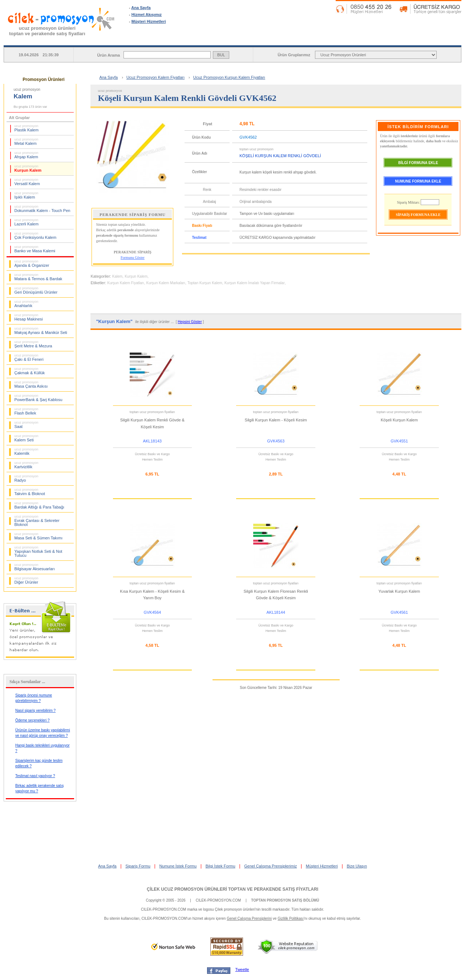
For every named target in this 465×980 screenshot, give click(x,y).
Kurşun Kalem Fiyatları (126, 283)
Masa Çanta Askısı (31, 384)
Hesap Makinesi (29, 317)
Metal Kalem (27, 142)
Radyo (27, 478)
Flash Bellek (27, 411)
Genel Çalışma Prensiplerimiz (270, 866)
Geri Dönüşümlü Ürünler (36, 290)
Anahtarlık (27, 304)
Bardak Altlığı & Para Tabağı (39, 505)
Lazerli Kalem (27, 222)
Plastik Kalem (27, 128)
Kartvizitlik (27, 465)
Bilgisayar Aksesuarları (35, 567)
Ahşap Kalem (27, 155)
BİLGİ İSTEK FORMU (420, 40)
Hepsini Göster (190, 322)
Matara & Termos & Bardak (39, 277)
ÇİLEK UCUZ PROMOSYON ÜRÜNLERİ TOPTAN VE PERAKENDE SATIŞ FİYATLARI (232, 889)
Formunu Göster (133, 258)
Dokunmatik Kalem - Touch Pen (43, 209)
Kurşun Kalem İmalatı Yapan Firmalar (255, 283)
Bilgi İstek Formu (221, 866)
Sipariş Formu (138, 866)
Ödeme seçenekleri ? (33, 720)
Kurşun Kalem (28, 168)
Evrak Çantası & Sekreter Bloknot (37, 521)
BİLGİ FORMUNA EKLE (418, 163)
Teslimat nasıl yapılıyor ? (35, 776)
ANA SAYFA (170, 40)
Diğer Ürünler (27, 580)
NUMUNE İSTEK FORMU (337, 40)
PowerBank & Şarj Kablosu (39, 398)
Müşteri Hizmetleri (149, 21)
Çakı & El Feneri (29, 358)
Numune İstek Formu (178, 866)
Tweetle (242, 969)
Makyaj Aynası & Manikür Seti (41, 331)
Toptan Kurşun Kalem (205, 283)
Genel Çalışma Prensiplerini (249, 918)
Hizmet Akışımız (147, 15)
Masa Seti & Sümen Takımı (39, 536)
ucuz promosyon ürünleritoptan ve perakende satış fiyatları (47, 31)
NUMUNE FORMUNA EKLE (418, 181)
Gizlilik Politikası (291, 918)
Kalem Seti (27, 438)
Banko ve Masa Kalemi (35, 249)
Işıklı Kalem (27, 195)
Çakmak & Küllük (30, 371)
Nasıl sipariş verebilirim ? (35, 710)
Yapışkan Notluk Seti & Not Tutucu (39, 552)
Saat (27, 425)
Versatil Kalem (27, 182)
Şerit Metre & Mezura (33, 344)
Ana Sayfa (141, 8)
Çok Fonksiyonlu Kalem (36, 236)
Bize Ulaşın (357, 866)
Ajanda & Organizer (32, 264)
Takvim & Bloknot (30, 492)
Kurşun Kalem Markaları (166, 283)
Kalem (117, 276)
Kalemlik (27, 452)
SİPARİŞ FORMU (254, 40)
